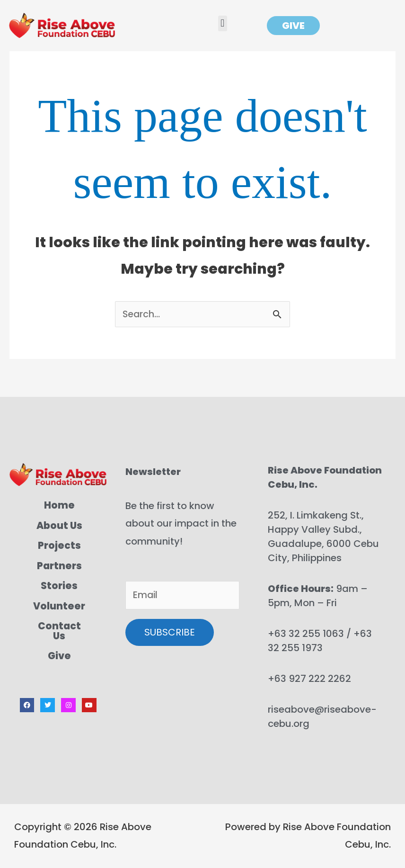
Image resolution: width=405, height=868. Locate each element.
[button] (223, 23)
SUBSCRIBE (170, 634)
